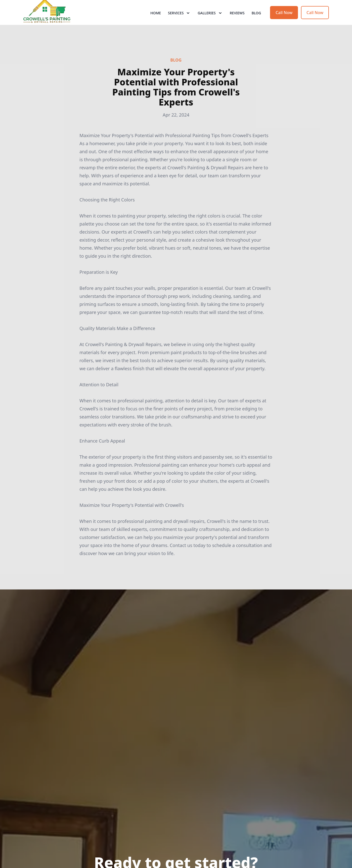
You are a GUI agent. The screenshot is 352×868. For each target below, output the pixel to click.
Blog (256, 22)
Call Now (284, 22)
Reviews (237, 22)
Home (156, 22)
